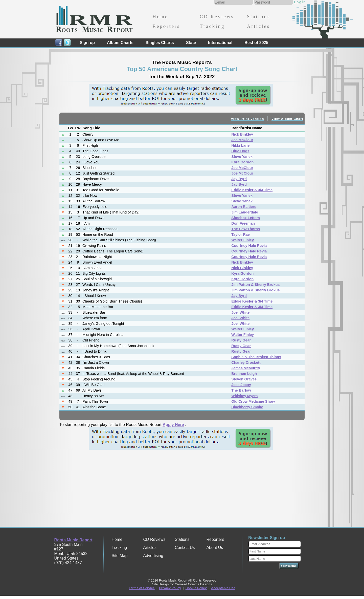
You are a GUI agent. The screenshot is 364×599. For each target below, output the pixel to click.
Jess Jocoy (241, 385)
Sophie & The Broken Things (256, 357)
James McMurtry (246, 368)
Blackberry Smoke (247, 407)
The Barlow (241, 390)
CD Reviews (217, 17)
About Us (215, 548)
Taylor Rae (241, 234)
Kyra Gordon (242, 162)
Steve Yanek (242, 157)
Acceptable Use (223, 588)
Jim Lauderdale (245, 212)
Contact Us (185, 548)
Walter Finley (243, 240)
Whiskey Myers (244, 396)
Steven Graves (244, 379)
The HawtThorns (246, 229)
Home (160, 17)
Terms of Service (142, 588)
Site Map (119, 556)
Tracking (212, 26)
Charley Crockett (246, 362)
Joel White (240, 312)
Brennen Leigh (244, 374)
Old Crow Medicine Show (253, 401)
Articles (258, 26)
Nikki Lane (240, 145)
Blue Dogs (240, 151)
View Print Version (248, 119)
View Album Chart (287, 119)
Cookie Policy (196, 588)
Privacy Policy (170, 588)
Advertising (153, 556)
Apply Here (173, 425)
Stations (259, 17)
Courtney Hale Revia (249, 246)
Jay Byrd (239, 179)
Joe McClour (242, 140)
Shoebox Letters (246, 218)
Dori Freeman (243, 223)
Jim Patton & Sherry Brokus (255, 285)
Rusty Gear (241, 340)
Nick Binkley (242, 134)
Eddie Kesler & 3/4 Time (252, 190)
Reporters (166, 26)
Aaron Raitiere (244, 207)
